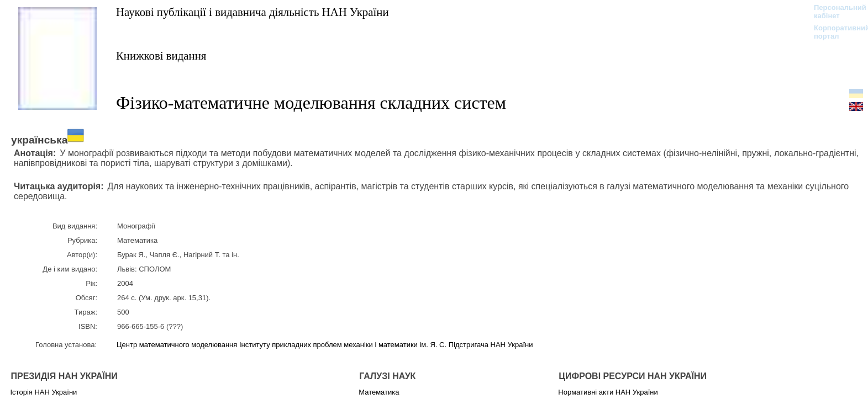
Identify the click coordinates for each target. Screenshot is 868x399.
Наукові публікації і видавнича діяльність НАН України (252, 12)
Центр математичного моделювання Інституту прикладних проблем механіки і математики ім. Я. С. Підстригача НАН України (325, 345)
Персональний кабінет (835, 12)
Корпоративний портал (835, 32)
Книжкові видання (161, 55)
